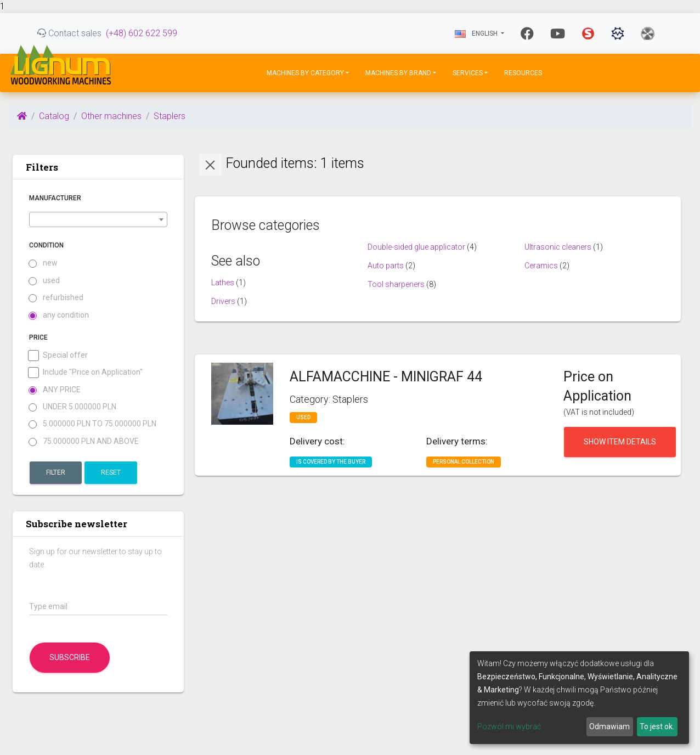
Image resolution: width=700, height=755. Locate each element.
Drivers (223, 301)
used (44, 281)
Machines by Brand (398, 73)
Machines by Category (305, 73)
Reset (111, 472)
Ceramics (541, 266)
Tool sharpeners (396, 284)
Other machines (111, 116)
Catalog (54, 116)
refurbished (56, 298)
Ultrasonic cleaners (558, 247)
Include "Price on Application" (86, 372)
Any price (55, 390)
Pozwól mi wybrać (509, 726)
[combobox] (98, 219)
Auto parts (386, 266)
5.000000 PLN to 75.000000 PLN (93, 424)
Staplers (170, 116)
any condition (59, 315)
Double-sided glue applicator (416, 247)
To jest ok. (657, 726)
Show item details (620, 442)
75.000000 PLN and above (84, 441)
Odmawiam (609, 726)
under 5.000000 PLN (73, 407)
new (43, 263)
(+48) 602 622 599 (142, 33)
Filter (56, 472)
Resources (523, 73)
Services (468, 73)
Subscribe (70, 657)
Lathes (223, 283)
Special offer (58, 355)
